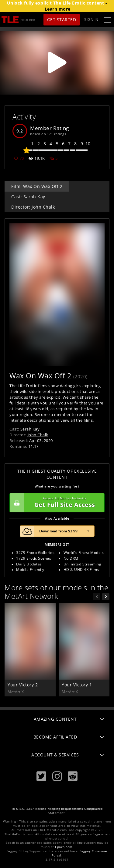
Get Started (62, 20)
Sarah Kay (30, 429)
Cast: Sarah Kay (28, 197)
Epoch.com (64, 847)
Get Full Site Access (55, 503)
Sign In (91, 20)
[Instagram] (57, 776)
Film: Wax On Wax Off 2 (37, 186)
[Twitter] (41, 776)
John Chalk (38, 435)
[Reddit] (73, 776)
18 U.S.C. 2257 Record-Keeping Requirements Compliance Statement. (57, 811)
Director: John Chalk (33, 207)
